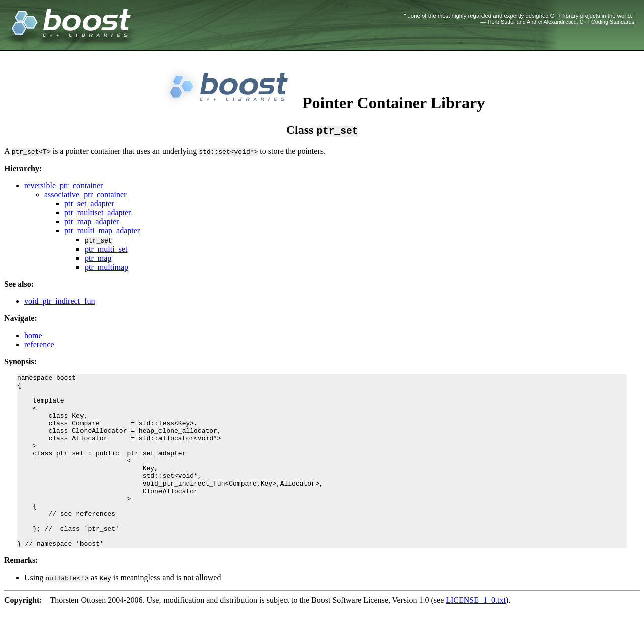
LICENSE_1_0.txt (476, 635)
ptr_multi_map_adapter (102, 231)
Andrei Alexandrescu (552, 22)
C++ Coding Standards (607, 22)
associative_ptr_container (86, 194)
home (33, 335)
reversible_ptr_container (63, 185)
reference (39, 344)
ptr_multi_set (106, 249)
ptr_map (98, 258)
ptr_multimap (106, 267)
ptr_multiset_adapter (98, 213)
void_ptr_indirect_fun (59, 301)
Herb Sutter (501, 22)
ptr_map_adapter (92, 222)
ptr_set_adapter (89, 204)
